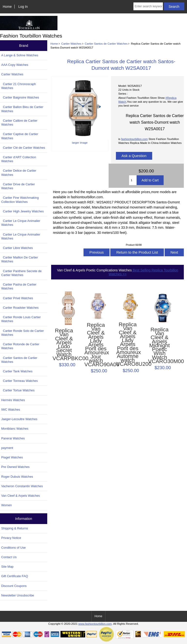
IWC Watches (11, 410)
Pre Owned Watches (15, 467)
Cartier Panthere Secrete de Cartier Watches (21, 273)
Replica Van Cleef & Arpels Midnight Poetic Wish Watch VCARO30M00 (159, 346)
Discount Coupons (14, 586)
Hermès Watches (13, 400)
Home (7, 7)
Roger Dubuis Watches (17, 477)
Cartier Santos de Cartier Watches (106, 44)
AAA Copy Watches (15, 65)
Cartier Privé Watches (17, 298)
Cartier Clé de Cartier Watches (23, 148)
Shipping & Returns (15, 528)
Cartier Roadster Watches (20, 308)
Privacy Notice (11, 538)
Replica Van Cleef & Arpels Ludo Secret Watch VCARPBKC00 (64, 345)
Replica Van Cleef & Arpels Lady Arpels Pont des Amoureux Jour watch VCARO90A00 (96, 345)
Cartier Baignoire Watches (20, 97)
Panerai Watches (13, 438)
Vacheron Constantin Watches (22, 486)
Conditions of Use (14, 548)
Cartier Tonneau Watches (19, 381)
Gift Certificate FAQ (15, 576)
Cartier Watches (71, 44)
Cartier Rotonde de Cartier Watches (20, 346)
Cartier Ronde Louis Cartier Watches (21, 319)
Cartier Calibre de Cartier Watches (19, 123)
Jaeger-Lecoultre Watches (19, 419)
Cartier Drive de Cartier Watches (18, 186)
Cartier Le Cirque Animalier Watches (21, 223)
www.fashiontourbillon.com (95, 624)
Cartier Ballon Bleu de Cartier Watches (22, 109)
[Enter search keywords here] (148, 6)
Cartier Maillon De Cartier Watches (20, 259)
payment (7, 448)
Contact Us (9, 557)
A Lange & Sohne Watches (20, 55)
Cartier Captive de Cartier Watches (20, 136)
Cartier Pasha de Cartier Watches (19, 286)
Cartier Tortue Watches (18, 390)
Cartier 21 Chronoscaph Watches (19, 86)
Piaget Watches (12, 457)
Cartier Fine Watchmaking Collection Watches (20, 200)
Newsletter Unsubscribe (18, 595)
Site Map (7, 567)
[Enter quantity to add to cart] (133, 180)
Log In (23, 7)
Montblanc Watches (15, 429)
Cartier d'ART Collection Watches (19, 159)
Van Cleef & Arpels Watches (21, 496)
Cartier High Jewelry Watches (23, 211)
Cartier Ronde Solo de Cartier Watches (23, 333)
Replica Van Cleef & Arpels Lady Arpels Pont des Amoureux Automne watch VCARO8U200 (128, 344)
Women (7, 505)
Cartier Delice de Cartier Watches (19, 173)
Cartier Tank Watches (17, 371)
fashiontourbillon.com (134, 139)
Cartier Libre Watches (17, 248)
